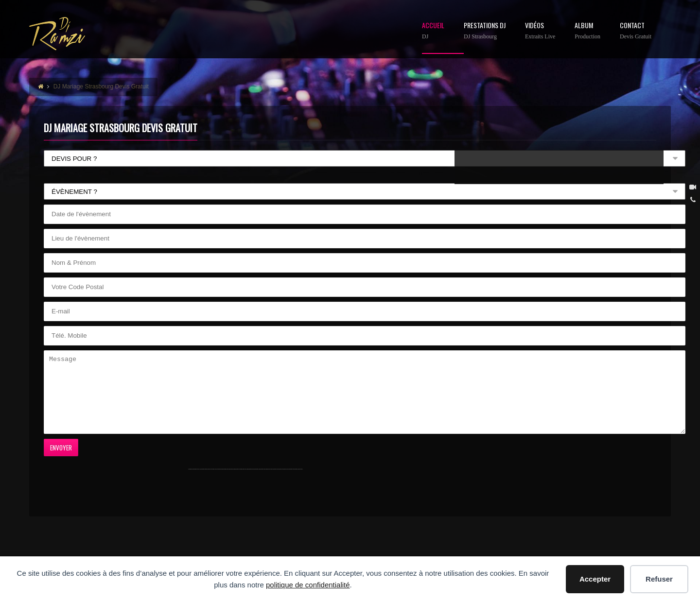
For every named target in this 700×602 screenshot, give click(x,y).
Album (587, 31)
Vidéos (540, 31)
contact (636, 31)
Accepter (595, 579)
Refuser (659, 579)
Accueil (433, 31)
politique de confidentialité (308, 585)
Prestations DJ (485, 31)
